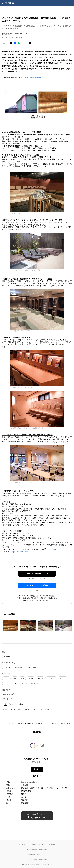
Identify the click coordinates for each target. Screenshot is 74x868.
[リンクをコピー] (30, 43)
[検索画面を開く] (72, 3)
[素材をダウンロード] (26, 43)
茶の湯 (40, 678)
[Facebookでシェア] (15, 43)
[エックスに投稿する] (11, 43)
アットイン (51, 678)
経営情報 (7, 656)
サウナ (6, 678)
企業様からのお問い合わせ (37, 854)
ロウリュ (7, 684)
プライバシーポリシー (37, 844)
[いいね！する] (4, 43)
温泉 (15, 678)
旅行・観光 (32, 667)
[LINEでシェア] (19, 43)
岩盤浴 (31, 678)
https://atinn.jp (53, 549)
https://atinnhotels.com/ (20, 552)
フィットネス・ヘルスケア (14, 667)
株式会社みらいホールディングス (37, 724)
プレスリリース (17, 724)
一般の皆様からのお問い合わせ (37, 859)
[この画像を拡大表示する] (10, 625)
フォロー (37, 769)
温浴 (22, 678)
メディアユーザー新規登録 (37, 585)
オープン (63, 678)
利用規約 (52, 844)
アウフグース (20, 684)
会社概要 (22, 844)
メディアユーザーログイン (37, 574)
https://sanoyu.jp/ (35, 77)
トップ (6, 724)
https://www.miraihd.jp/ (29, 782)
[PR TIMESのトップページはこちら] (10, 3)
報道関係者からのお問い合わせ (37, 849)
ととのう (32, 684)
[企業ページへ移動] (37, 746)
